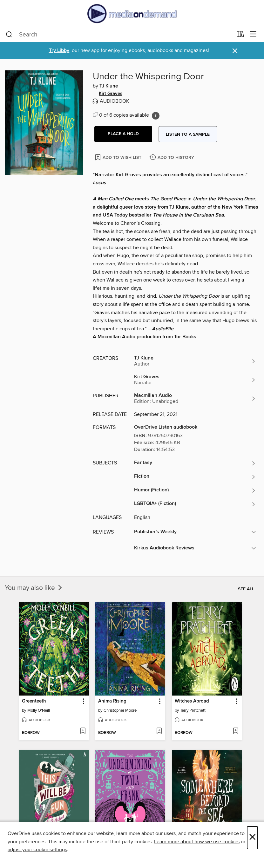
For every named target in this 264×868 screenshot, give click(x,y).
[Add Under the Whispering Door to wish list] (119, 157)
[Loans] (240, 36)
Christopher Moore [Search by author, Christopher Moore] (120, 710)
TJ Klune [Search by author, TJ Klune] (109, 86)
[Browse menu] (253, 34)
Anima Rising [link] (112, 701)
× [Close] (252, 838)
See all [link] (246, 589)
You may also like (34, 588)
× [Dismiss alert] (235, 51)
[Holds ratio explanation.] (156, 116)
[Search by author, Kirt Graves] (195, 380)
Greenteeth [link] (34, 701)
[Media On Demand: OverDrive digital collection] (132, 13)
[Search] (9, 35)
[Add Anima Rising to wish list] (159, 731)
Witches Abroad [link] (192, 701)
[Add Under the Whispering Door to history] (173, 158)
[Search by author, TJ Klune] (195, 361)
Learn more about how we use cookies (197, 842)
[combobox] (119, 35)
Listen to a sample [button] (188, 134)
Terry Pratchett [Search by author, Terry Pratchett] (193, 710)
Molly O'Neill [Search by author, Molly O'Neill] (39, 710)
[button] (123, 134)
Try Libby (59, 51)
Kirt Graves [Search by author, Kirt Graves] (111, 94)
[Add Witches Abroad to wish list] (236, 731)
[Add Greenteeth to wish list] (83, 731)
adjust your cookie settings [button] (37, 850)
